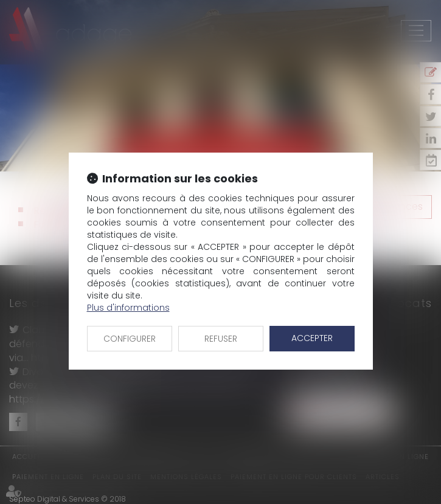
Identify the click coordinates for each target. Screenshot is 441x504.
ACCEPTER (312, 338)
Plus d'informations (128, 308)
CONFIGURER (130, 339)
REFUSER (221, 339)
